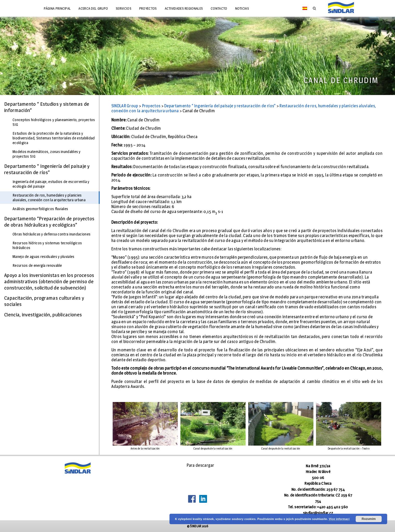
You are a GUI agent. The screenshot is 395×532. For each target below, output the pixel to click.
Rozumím (369, 519)
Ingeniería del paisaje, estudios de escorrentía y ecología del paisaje (51, 184)
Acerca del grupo (93, 8)
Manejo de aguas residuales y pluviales (43, 257)
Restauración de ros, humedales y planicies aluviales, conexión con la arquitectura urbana (49, 198)
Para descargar (200, 465)
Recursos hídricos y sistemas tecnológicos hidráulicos (47, 245)
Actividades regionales (184, 8)
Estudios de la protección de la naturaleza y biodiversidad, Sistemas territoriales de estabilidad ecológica (54, 138)
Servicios (124, 8)
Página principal (57, 8)
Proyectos (148, 8)
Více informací (339, 519)
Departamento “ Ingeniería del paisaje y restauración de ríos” (47, 169)
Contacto (219, 8)
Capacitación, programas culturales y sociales (44, 301)
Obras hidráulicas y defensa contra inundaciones (51, 234)
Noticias (242, 8)
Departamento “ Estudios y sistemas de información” (47, 107)
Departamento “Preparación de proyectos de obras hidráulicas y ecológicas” (49, 222)
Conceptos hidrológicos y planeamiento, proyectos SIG (54, 122)
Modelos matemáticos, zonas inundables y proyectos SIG (47, 154)
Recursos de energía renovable (37, 265)
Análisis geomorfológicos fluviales (40, 209)
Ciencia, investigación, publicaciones (43, 315)
